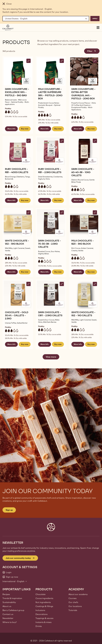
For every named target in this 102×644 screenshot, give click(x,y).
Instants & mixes (43, 622)
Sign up (9, 510)
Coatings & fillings (44, 606)
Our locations (75, 606)
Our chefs (73, 602)
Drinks (39, 626)
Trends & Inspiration (12, 598)
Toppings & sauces (44, 618)
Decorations (41, 614)
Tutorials (73, 610)
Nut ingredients (43, 602)
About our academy (78, 594)
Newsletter (8, 618)
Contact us (8, 614)
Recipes (6, 594)
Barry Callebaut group (13, 610)
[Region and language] (46, 19)
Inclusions (40, 610)
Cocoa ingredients (44, 598)
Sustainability (9, 602)
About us (7, 606)
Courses (72, 598)
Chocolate (40, 594)
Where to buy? (10, 622)
